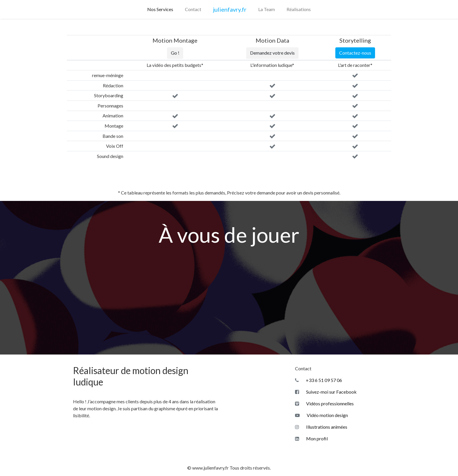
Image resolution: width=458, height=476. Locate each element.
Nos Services (160, 9)
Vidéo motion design (321, 415)
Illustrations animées (321, 427)
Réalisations (299, 9)
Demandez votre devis (272, 53)
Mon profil (311, 438)
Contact (193, 9)
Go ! (175, 53)
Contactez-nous (355, 53)
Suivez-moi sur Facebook (326, 392)
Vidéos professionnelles (324, 403)
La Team (267, 9)
